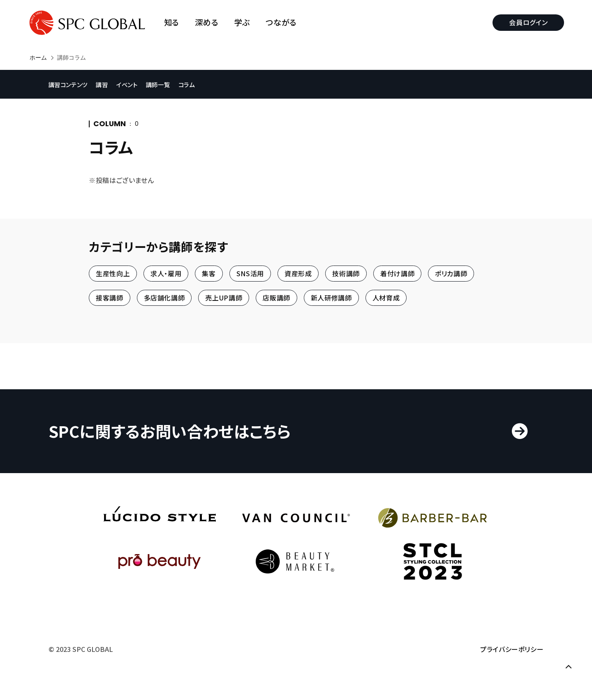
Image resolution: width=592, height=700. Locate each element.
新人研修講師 (331, 298)
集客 (209, 273)
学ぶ (244, 22)
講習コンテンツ (71, 84)
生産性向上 (113, 273)
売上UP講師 (224, 298)
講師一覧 (163, 84)
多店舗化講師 (164, 298)
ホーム (38, 58)
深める (209, 22)
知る (173, 22)
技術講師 (346, 273)
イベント (131, 84)
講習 (105, 84)
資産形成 (298, 273)
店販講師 (276, 298)
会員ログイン (527, 22)
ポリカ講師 (451, 273)
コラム (192, 84)
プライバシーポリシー (509, 655)
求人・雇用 (166, 273)
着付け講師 (397, 273)
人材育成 (386, 298)
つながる (283, 22)
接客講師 (110, 298)
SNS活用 (250, 273)
